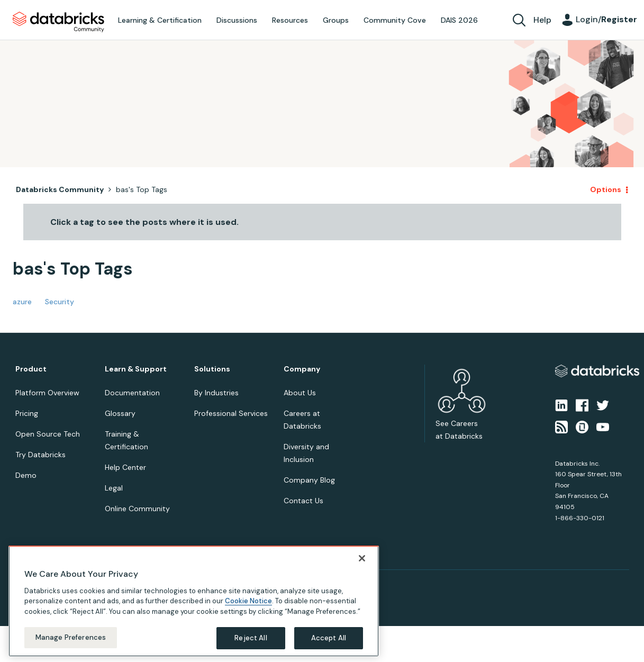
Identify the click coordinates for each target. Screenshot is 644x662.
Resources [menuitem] (290, 20)
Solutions (212, 369)
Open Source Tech (48, 434)
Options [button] (606, 189)
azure (22, 302)
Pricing (27, 413)
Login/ (606, 19)
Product (31, 369)
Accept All (329, 639)
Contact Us (303, 501)
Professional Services (231, 413)
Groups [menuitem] (336, 20)
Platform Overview (47, 393)
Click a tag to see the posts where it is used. (144, 222)
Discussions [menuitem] (237, 20)
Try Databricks (40, 455)
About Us (300, 393)
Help (542, 20)
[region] (194, 602)
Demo (26, 475)
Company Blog (309, 480)
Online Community (137, 509)
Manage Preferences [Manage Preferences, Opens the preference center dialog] (71, 638)
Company (302, 369)
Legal (114, 488)
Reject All (251, 639)
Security (60, 302)
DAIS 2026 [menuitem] (459, 20)
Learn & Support (136, 369)
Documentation (132, 393)
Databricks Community (58, 22)
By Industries (216, 393)
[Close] (362, 559)
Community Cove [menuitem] (395, 20)
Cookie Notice (248, 602)
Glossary (120, 413)
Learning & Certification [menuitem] (160, 20)
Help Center (125, 467)
